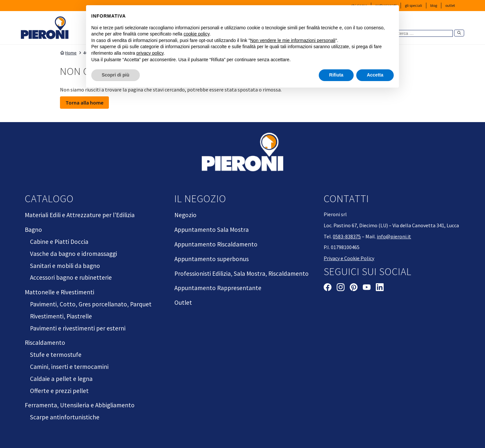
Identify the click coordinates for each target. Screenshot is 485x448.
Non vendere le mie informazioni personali (293, 40)
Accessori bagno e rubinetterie (71, 277)
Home (68, 53)
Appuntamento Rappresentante (218, 288)
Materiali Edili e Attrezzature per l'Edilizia (80, 215)
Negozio (185, 215)
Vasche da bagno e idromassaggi (73, 254)
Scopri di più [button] (116, 75)
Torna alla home (84, 103)
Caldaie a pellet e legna (61, 379)
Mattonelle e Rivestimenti (59, 292)
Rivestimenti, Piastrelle (61, 316)
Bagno (33, 230)
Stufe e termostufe (56, 355)
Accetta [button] (375, 75)
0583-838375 (347, 236)
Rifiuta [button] (336, 75)
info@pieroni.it (394, 236)
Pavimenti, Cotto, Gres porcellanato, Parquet (91, 304)
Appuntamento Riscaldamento (216, 244)
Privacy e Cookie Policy (349, 258)
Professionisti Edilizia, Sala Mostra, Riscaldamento (242, 273)
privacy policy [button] (150, 53)
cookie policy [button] (196, 34)
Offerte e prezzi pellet (59, 391)
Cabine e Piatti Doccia (59, 242)
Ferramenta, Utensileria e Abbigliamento (80, 405)
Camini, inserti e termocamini (69, 367)
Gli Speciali (413, 5)
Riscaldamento (45, 343)
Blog (434, 5)
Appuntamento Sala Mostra (212, 230)
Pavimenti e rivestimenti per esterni (78, 328)
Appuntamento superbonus (212, 259)
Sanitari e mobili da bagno (65, 266)
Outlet (450, 5)
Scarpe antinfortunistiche (65, 417)
